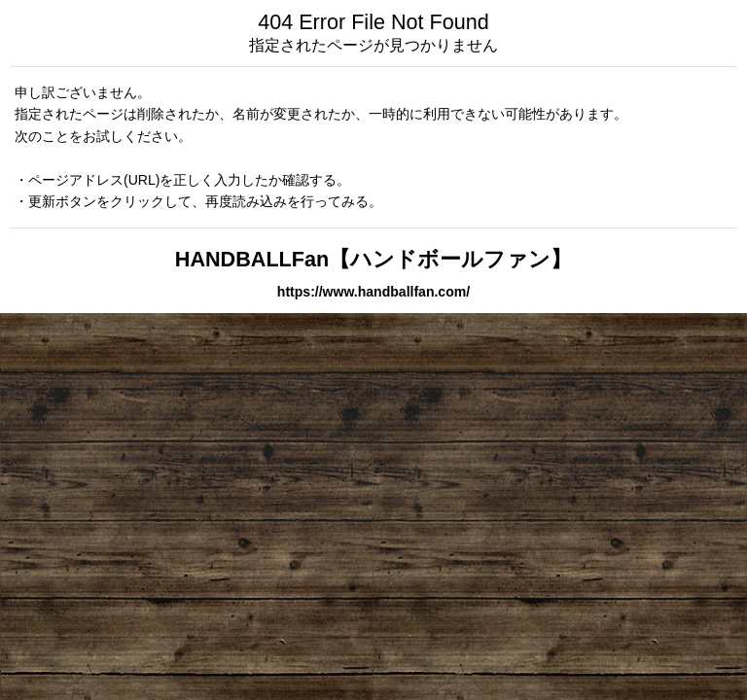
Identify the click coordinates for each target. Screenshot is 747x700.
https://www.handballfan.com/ (373, 292)
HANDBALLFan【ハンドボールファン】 (373, 259)
